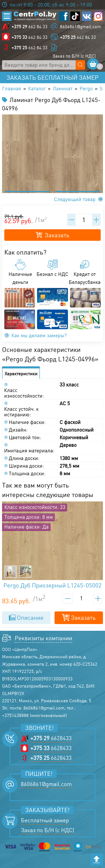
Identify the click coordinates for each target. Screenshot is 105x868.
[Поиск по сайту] (80, 65)
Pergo (86, 88)
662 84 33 (30, 27)
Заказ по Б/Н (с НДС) (74, 56)
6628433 (51, 738)
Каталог (37, 88)
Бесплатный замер (45, 820)
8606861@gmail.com (80, 27)
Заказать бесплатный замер (52, 77)
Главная (12, 88)
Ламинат (63, 88)
